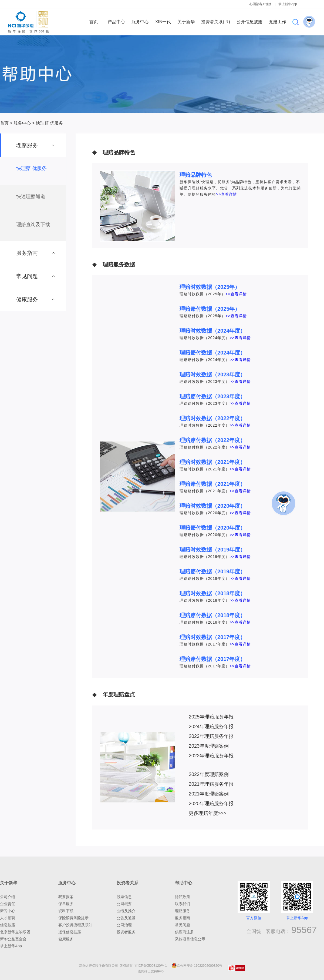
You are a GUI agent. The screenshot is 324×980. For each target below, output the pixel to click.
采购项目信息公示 (190, 939)
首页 (4, 123)
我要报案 (66, 897)
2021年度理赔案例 (209, 794)
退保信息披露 (70, 932)
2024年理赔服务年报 (211, 727)
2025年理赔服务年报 (211, 717)
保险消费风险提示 (73, 918)
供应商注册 (184, 932)
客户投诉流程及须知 (75, 925)
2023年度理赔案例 (209, 746)
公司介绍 (8, 897)
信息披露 (8, 925)
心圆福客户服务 (261, 4)
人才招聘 (8, 918)
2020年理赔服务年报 (211, 804)
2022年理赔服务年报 (211, 756)
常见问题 (183, 925)
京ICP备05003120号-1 (152, 966)
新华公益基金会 (13, 939)
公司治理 (124, 925)
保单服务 (66, 904)
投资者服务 (126, 932)
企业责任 (8, 904)
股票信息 (124, 897)
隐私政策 (183, 897)
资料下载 (66, 911)
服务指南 (183, 918)
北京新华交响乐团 (15, 932)
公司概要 (124, 904)
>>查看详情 (227, 194)
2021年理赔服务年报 (211, 784)
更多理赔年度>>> (208, 813)
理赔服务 (183, 911)
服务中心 (22, 123)
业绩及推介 (126, 911)
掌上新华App (288, 4)
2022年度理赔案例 (209, 774)
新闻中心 (8, 911)
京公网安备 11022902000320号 (197, 966)
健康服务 (66, 939)
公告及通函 (126, 918)
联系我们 (183, 904)
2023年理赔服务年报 (211, 736)
